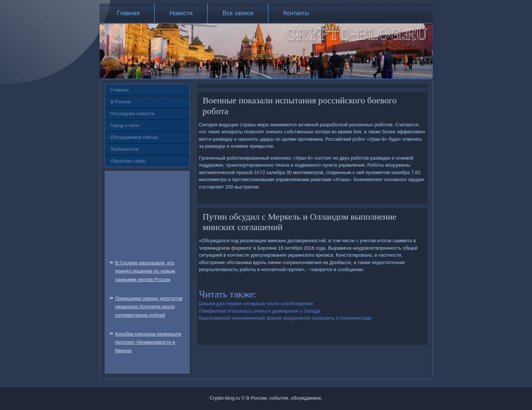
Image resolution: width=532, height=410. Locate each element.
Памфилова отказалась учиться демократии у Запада (260, 311)
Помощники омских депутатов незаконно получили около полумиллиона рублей (149, 307)
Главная (128, 13)
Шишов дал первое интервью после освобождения (256, 304)
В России (121, 102)
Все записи (238, 13)
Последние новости (133, 114)
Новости (181, 13)
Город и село (125, 125)
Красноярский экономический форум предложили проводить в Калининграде (285, 318)
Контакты (296, 13)
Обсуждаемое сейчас (135, 137)
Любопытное (125, 149)
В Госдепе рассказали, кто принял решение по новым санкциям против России (145, 271)
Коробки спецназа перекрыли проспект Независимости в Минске (148, 342)
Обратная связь (128, 161)
